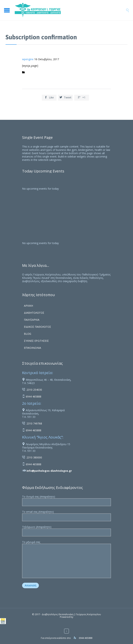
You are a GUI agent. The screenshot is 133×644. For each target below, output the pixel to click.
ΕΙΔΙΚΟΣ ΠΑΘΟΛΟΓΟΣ (37, 327)
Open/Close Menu (7, 10)
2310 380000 (34, 457)
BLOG (28, 334)
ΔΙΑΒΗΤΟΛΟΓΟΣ (34, 313)
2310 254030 (34, 390)
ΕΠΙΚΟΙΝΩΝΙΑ (33, 348)
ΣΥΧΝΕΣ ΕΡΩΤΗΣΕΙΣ (36, 341)
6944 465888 (34, 396)
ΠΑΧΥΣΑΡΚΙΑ (32, 320)
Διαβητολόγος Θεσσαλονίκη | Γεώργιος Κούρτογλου (71, 614)
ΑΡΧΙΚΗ (28, 306)
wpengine (28, 59)
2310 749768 (34, 423)
